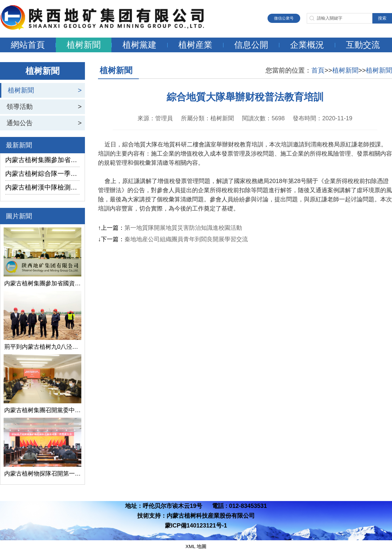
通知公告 (20, 123)
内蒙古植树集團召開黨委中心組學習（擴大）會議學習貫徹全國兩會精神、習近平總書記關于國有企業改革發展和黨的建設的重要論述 (42, 410)
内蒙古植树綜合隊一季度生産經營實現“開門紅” (42, 174)
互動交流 (363, 45)
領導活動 (20, 107)
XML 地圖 (196, 546)
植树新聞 (84, 45)
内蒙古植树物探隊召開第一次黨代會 (42, 474)
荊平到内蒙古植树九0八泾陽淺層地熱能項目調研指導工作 (42, 347)
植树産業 (195, 45)
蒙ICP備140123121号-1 (196, 526)
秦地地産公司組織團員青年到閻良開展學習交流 (186, 239)
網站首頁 (28, 45)
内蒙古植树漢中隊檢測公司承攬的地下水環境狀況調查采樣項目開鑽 (42, 187)
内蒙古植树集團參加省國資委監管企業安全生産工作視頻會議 (42, 160)
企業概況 (307, 45)
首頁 (318, 70)
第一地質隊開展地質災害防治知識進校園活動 (183, 228)
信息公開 (251, 45)
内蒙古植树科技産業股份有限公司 (211, 516)
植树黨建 (139, 45)
